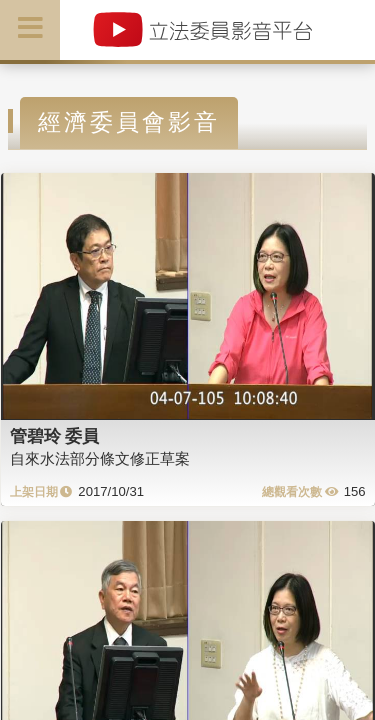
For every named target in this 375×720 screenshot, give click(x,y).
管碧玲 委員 (55, 436)
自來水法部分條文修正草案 (100, 458)
